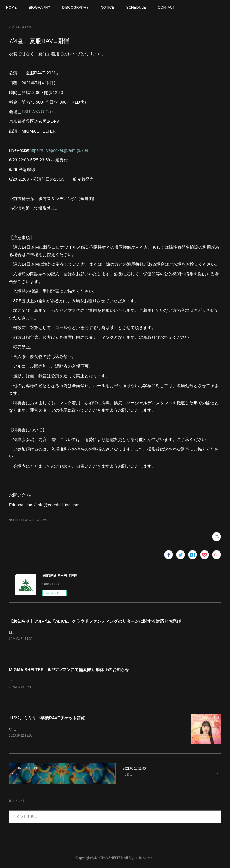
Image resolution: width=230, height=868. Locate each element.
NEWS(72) (40, 520)
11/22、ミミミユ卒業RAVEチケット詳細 (47, 719)
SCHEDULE (136, 8)
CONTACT (166, 8)
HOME (11, 8)
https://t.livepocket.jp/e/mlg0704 (59, 150)
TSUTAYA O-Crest (39, 112)
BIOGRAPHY (39, 8)
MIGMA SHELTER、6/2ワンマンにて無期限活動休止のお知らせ (69, 670)
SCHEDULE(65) (20, 520)
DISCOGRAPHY (75, 8)
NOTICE (107, 8)
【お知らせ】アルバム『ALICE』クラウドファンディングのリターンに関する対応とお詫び (95, 621)
